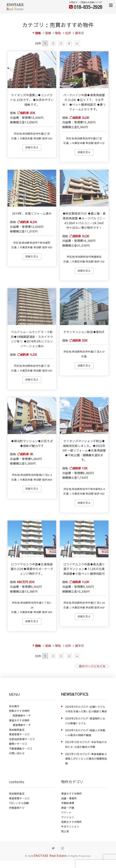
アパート (66, 812)
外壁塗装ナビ (17, 808)
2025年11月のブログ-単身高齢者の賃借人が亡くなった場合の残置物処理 (86, 759)
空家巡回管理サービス (22, 739)
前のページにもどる (92, 666)
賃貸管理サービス (19, 734)
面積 (47, 33)
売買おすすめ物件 (19, 711)
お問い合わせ (17, 753)
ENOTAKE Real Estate (50, 855)
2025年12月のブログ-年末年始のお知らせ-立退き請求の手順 (86, 744)
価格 (36, 33)
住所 (67, 33)
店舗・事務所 (69, 798)
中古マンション (70, 826)
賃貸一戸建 (68, 808)
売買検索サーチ (22, 716)
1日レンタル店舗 (19, 803)
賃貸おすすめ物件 (19, 720)
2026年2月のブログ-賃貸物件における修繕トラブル (85, 721)
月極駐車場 (68, 803)
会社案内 (14, 706)
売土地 (65, 831)
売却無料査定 (17, 730)
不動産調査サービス (21, 748)
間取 (56, 33)
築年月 (78, 33)
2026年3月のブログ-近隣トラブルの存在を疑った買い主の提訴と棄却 (86, 709)
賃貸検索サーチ (22, 725)
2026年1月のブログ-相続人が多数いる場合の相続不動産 (85, 733)
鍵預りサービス (18, 744)
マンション (68, 817)
